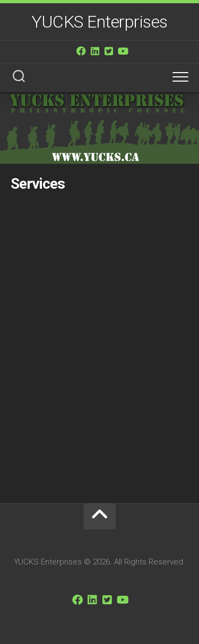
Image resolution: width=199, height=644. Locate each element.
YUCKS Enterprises (99, 22)
